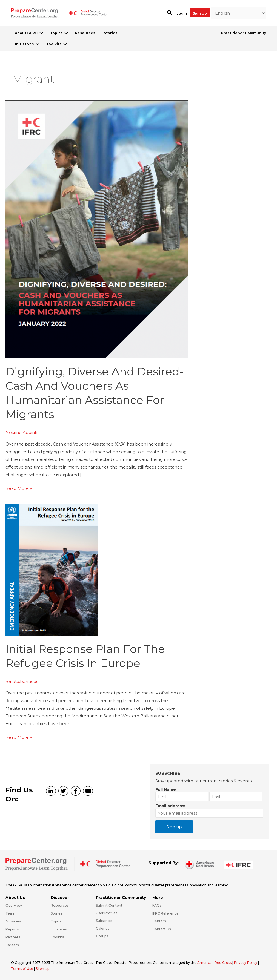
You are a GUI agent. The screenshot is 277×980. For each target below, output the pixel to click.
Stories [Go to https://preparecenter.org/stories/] (56, 913)
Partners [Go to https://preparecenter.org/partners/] (13, 937)
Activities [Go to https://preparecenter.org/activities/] (13, 921)
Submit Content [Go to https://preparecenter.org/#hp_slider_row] (109, 905)
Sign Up (200, 13)
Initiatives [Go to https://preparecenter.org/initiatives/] (59, 929)
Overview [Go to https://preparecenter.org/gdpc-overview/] (14, 905)
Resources (85, 33)
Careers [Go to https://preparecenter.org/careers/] (12, 945)
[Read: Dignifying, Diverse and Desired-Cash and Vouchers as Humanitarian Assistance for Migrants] (97, 229)
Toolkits (54, 44)
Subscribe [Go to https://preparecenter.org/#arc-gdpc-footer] (104, 921)
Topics (56, 33)
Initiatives (24, 44)
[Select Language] (239, 13)
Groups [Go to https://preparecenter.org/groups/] (102, 936)
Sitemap (42, 969)
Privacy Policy (246, 963)
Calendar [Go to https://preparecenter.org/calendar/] (103, 928)
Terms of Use (22, 969)
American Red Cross (215, 963)
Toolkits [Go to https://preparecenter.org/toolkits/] (57, 937)
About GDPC (26, 33)
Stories (111, 33)
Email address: (170, 806)
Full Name (166, 789)
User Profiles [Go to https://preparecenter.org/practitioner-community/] (107, 913)
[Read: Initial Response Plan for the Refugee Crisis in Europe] (52, 569)
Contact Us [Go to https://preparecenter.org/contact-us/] (162, 929)
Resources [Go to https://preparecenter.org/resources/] (60, 905)
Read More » (19, 488)
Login (182, 13)
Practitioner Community (244, 33)
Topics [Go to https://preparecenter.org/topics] (56, 921)
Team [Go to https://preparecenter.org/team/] (10, 913)
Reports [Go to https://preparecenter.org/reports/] (12, 929)
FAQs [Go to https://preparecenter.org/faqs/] (157, 905)
